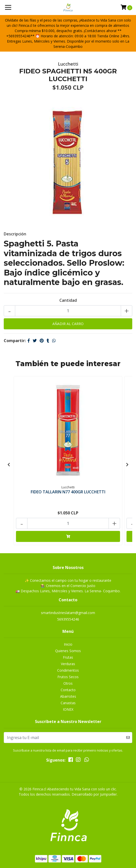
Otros (68, 683)
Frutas (68, 657)
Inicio (68, 644)
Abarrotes (68, 696)
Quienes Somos (68, 651)
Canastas (68, 703)
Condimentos (68, 670)
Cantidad (68, 300)
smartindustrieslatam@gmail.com (68, 613)
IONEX (68, 709)
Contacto (68, 690)
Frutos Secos (68, 677)
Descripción (15, 234)
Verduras (68, 664)
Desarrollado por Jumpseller (94, 794)
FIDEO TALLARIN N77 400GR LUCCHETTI (68, 492)
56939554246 (68, 619)
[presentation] (9, 465)
